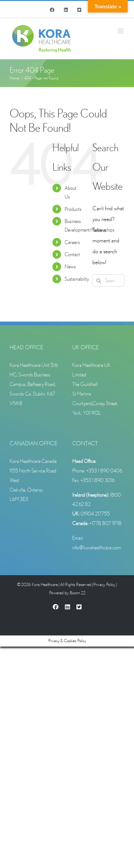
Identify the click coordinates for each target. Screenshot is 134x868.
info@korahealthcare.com (97, 547)
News (70, 266)
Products (73, 209)
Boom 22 (78, 593)
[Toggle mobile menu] (121, 31)
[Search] (99, 280)
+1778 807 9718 (105, 523)
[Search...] (108, 280)
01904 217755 (95, 514)
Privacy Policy (104, 584)
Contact (72, 254)
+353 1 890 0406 (104, 471)
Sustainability (77, 279)
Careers (72, 242)
